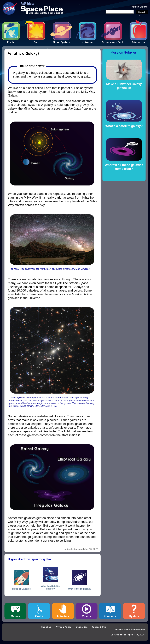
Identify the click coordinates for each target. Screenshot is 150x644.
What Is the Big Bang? (79, 589)
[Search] (120, 12)
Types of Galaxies (21, 589)
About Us (46, 627)
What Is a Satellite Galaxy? (50, 587)
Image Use (82, 627)
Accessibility (99, 627)
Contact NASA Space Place (129, 629)
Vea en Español (140, 7)
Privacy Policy (63, 627)
